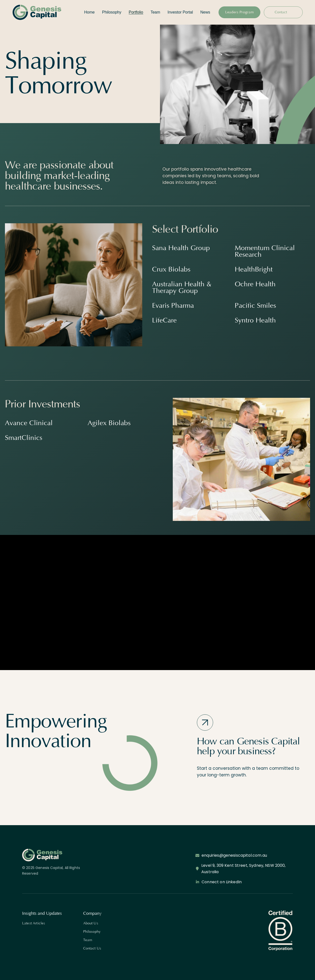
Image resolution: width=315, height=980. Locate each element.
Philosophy (92, 932)
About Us (91, 923)
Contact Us (92, 948)
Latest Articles (34, 923)
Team (88, 940)
